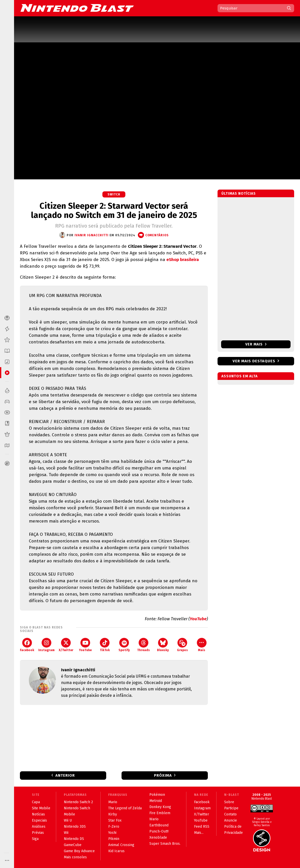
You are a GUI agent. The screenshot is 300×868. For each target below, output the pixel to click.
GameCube (73, 845)
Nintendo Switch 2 (78, 802)
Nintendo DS (74, 839)
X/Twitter (66, 645)
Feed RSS (202, 827)
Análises (39, 827)
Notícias (38, 814)
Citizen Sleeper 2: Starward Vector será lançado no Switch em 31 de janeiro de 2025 (114, 210)
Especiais (39, 820)
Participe (231, 808)
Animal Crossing (121, 845)
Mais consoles (75, 857)
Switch (114, 194)
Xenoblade (158, 838)
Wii (66, 833)
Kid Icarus (116, 851)
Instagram (46, 645)
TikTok (105, 645)
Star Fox (115, 820)
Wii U (68, 820)
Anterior (65, 775)
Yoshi (112, 833)
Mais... (199, 833)
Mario (113, 802)
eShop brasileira (183, 260)
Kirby (113, 814)
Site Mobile (41, 808)
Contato (230, 814)
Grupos (182, 645)
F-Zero (114, 827)
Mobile (69, 814)
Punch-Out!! (159, 831)
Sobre (229, 802)
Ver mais (256, 344)
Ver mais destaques (254, 361)
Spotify (124, 645)
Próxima (163, 775)
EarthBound (159, 825)
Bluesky (163, 645)
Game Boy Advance (79, 851)
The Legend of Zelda (125, 808)
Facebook (27, 645)
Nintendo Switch (77, 808)
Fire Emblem (160, 813)
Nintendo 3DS (75, 827)
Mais (202, 645)
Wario (154, 819)
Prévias (38, 833)
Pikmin (114, 839)
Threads (143, 645)
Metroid (156, 801)
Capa (36, 802)
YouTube (198, 619)
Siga (35, 839)
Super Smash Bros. (165, 844)
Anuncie (231, 820)
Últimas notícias (239, 194)
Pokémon (157, 795)
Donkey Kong (160, 807)
